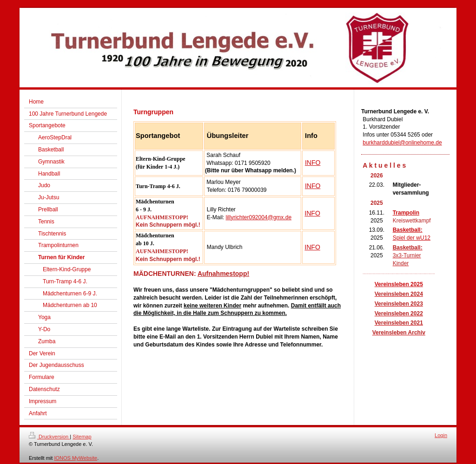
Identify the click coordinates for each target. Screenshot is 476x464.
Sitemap (82, 437)
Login (441, 435)
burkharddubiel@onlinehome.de (402, 143)
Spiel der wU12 (412, 238)
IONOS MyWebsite (76, 458)
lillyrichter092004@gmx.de (258, 217)
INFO (313, 163)
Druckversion (49, 437)
